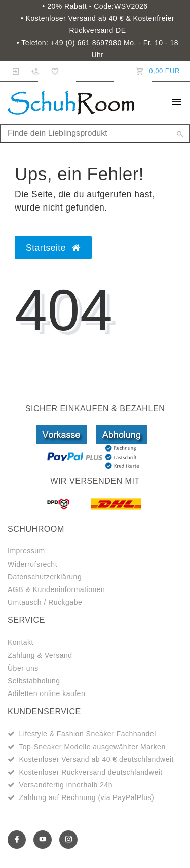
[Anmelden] (16, 71)
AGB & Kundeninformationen (56, 589)
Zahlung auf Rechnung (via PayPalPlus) (86, 797)
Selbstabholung (34, 681)
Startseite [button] (53, 248)
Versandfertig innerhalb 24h (66, 785)
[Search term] (95, 133)
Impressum (26, 551)
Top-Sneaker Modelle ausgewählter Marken (92, 747)
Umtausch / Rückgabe (45, 602)
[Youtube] (43, 840)
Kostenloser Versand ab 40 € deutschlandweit (96, 759)
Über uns (23, 668)
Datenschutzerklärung (45, 577)
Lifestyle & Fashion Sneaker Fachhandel (87, 734)
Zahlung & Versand (40, 655)
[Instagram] (68, 840)
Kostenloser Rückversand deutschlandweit (90, 772)
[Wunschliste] (53, 71)
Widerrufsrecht (32, 564)
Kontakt (21, 642)
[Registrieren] (35, 71)
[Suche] (180, 135)
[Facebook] (17, 840)
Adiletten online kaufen (46, 693)
